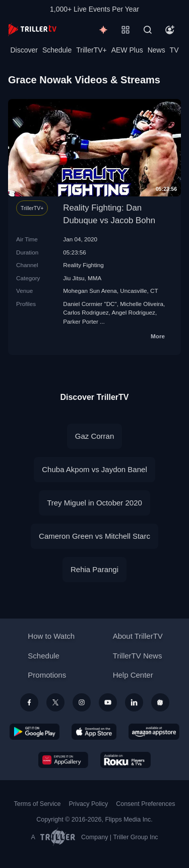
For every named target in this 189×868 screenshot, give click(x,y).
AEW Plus (127, 50)
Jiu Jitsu (74, 278)
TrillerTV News (138, 656)
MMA (94, 278)
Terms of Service (38, 804)
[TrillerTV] (32, 30)
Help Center (133, 675)
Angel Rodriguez (133, 312)
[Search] (148, 30)
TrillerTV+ (91, 50)
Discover (24, 50)
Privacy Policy (88, 804)
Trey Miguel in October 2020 (94, 503)
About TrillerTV (138, 636)
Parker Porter (81, 321)
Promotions (47, 675)
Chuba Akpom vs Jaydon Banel (94, 469)
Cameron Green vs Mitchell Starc (94, 536)
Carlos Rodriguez (86, 312)
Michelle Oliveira (142, 304)
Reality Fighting (83, 265)
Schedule (57, 50)
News (156, 50)
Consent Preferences (145, 804)
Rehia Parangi (94, 569)
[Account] (170, 30)
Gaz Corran (95, 436)
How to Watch (51, 636)
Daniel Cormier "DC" (90, 304)
